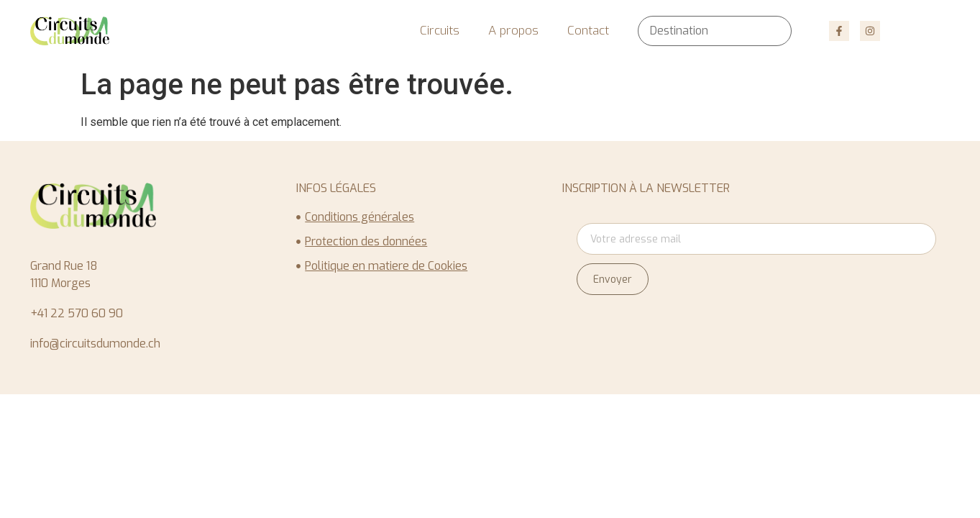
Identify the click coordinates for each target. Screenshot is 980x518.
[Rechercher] (770, 31)
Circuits (440, 31)
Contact (588, 31)
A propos (513, 31)
